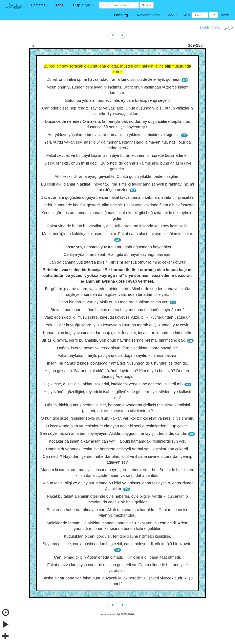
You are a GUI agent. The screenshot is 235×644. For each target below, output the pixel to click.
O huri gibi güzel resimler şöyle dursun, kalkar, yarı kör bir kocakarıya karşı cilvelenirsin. (118, 418)
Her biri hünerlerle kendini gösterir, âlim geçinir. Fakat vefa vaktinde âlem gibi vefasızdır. (117, 205)
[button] (40, 5)
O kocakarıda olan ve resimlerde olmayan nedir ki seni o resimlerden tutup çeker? (117, 426)
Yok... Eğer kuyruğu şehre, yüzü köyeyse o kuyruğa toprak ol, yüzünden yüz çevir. (117, 325)
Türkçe (216, 28)
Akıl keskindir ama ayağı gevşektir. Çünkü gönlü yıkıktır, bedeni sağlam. (118, 176)
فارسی (228, 28)
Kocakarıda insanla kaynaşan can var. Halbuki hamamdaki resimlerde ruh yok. (117, 441)
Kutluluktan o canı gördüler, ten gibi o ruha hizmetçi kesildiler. (117, 536)
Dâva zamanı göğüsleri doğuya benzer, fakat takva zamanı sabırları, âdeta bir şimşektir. (117, 197)
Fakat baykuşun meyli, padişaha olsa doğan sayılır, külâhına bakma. (118, 355)
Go (213, 15)
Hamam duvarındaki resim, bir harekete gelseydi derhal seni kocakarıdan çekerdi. (118, 449)
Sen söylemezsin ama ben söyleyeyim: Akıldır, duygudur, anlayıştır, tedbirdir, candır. (114, 433)
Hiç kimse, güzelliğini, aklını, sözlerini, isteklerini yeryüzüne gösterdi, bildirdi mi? (114, 384)
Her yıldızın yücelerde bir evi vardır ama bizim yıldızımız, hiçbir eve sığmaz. (114, 135)
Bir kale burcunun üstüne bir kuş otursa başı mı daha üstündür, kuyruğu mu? (117, 310)
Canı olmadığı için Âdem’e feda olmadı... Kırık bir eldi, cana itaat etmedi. (117, 557)
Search (146, 5)
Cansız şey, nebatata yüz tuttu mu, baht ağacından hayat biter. (117, 247)
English (204, 28)
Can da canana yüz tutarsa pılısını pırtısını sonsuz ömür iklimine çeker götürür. (117, 262)
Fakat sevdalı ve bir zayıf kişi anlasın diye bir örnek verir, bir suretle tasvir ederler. (117, 155)
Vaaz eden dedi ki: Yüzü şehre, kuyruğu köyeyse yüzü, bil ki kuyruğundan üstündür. (118, 317)
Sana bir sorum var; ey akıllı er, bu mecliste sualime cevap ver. (114, 302)
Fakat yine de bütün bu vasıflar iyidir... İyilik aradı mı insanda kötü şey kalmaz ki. (117, 226)
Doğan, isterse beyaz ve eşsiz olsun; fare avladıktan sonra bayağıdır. (117, 348)
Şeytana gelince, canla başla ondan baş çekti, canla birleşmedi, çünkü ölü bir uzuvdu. (117, 544)
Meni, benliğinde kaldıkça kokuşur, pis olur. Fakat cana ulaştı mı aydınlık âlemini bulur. (118, 234)
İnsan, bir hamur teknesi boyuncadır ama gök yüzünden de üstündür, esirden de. (118, 363)
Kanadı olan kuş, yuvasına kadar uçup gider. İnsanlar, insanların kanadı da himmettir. (118, 333)
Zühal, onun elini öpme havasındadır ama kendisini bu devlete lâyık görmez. (114, 79)
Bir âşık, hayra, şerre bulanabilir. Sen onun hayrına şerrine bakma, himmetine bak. (114, 340)
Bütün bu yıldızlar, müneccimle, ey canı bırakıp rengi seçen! (117, 100)
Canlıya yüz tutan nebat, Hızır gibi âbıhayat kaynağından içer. (118, 254)
